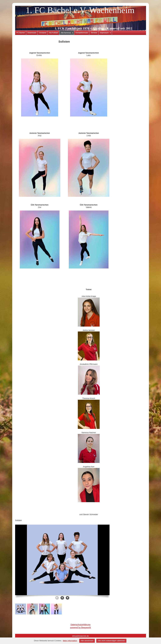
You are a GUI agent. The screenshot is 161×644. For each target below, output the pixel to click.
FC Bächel (21, 33)
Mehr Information (70, 641)
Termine (94, 33)
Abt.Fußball (53, 33)
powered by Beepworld (80, 627)
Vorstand (43, 33)
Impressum (106, 33)
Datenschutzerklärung (80, 625)
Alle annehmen (87, 641)
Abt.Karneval (67, 33)
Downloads (32, 33)
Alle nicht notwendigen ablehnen (111, 641)
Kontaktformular (82, 33)
